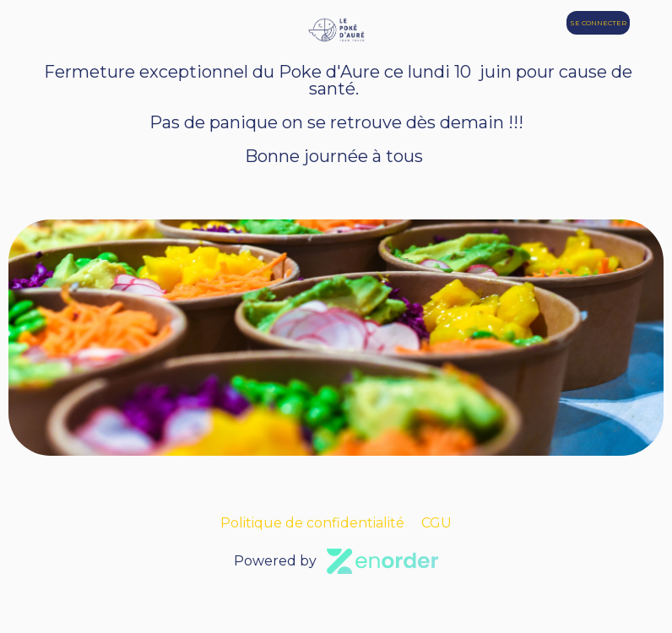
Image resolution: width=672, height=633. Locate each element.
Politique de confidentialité (312, 523)
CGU (436, 523)
